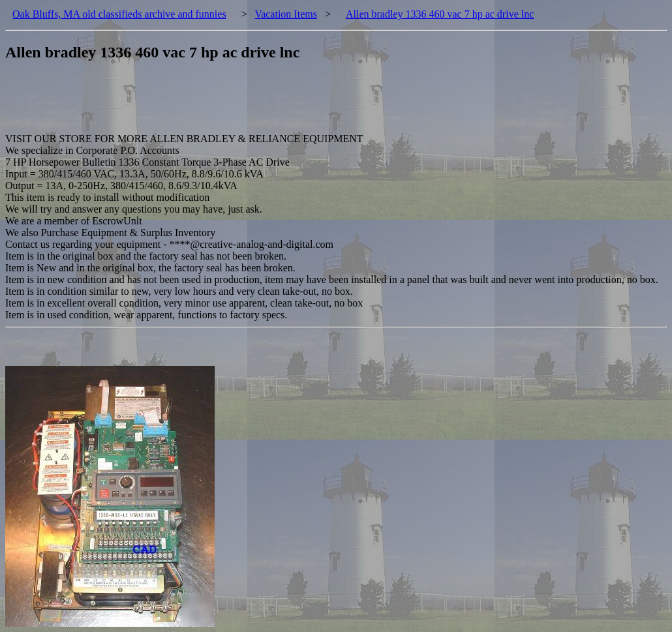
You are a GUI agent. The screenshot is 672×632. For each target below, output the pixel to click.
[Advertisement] (243, 104)
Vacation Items (286, 14)
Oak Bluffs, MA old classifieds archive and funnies (119, 14)
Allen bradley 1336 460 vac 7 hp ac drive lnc (440, 14)
